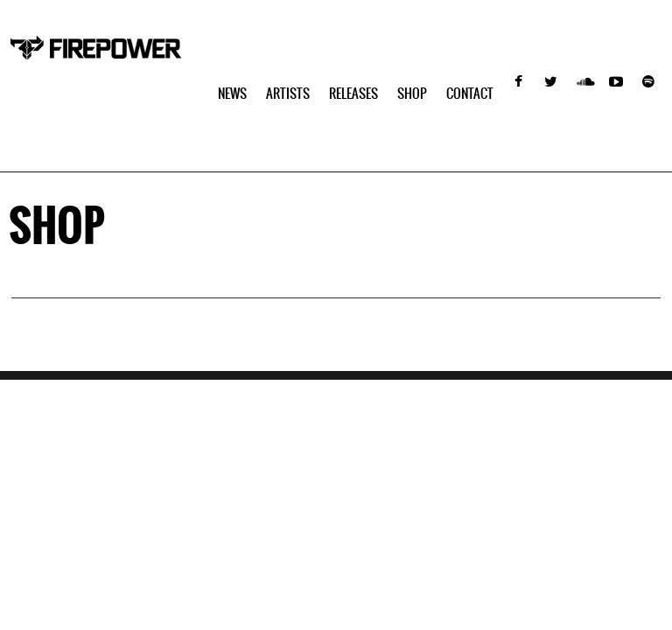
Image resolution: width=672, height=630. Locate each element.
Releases (353, 93)
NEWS (232, 93)
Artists (288, 93)
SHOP (412, 93)
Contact (470, 93)
